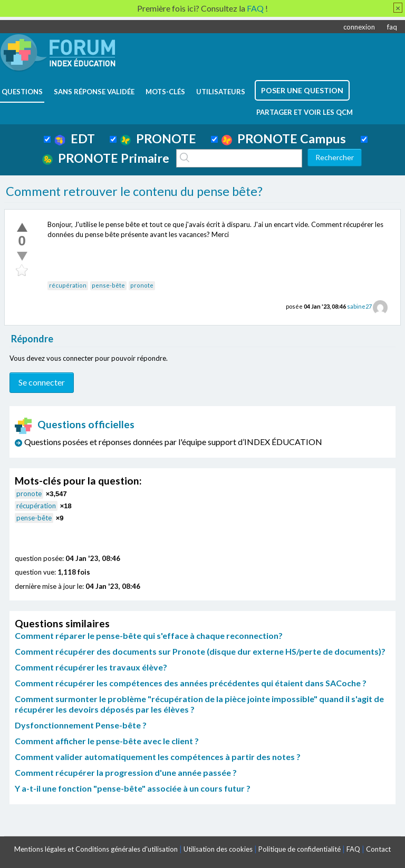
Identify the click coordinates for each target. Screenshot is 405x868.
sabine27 (359, 306)
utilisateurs (221, 92)
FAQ (353, 849)
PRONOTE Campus (284, 139)
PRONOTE (158, 139)
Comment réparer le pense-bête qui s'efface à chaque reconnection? (149, 635)
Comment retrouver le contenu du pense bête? (134, 191)
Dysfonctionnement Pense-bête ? (81, 725)
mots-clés (165, 92)
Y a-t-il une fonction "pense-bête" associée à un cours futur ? (133, 788)
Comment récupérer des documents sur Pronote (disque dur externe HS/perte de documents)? (200, 651)
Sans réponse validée (94, 92)
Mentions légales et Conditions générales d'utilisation (96, 849)
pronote (142, 285)
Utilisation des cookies (218, 849)
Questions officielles (75, 424)
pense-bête (108, 285)
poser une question (302, 90)
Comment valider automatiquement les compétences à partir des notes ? (158, 757)
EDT (75, 139)
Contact (378, 849)
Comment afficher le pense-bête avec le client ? (107, 741)
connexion (359, 27)
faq (392, 27)
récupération (68, 285)
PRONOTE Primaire (106, 158)
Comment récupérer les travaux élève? (91, 667)
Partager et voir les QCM (305, 112)
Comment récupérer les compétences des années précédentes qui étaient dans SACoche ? (191, 683)
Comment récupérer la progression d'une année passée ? (126, 772)
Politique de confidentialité (300, 849)
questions (22, 92)
